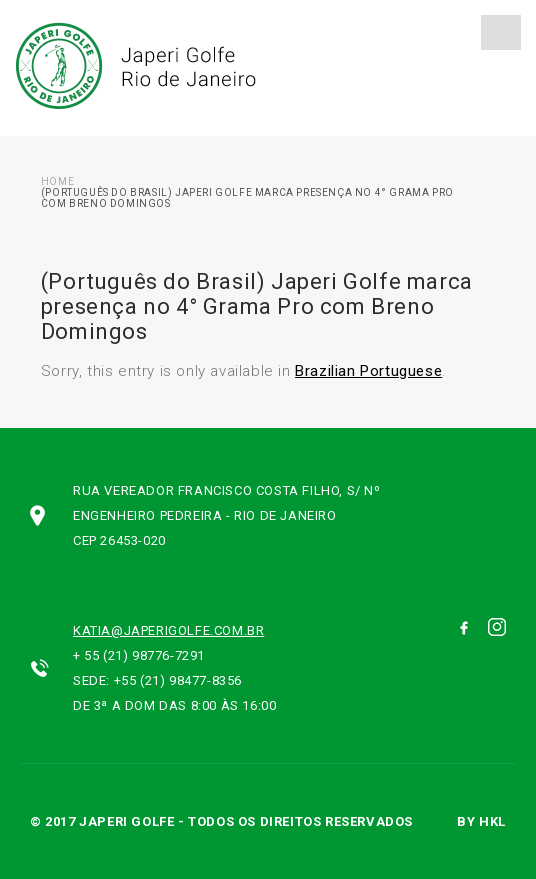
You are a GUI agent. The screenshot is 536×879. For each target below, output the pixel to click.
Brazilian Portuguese (368, 371)
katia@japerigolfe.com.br (168, 630)
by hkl (481, 821)
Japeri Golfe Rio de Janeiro (133, 66)
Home (57, 181)
